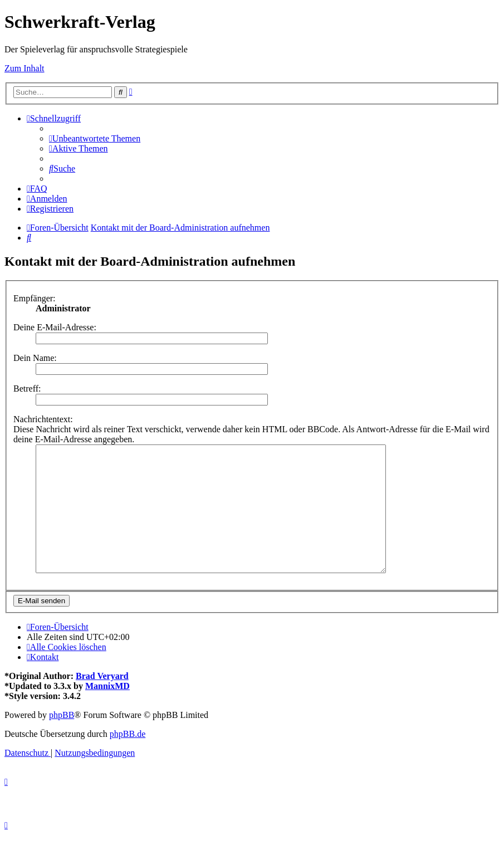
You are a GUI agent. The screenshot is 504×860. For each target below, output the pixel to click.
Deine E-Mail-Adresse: (55, 327)
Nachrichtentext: (43, 419)
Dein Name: (35, 358)
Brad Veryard (102, 701)
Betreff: (27, 389)
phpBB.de (128, 759)
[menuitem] (95, 138)
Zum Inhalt (25, 68)
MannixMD (107, 711)
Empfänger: (35, 298)
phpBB (62, 740)
